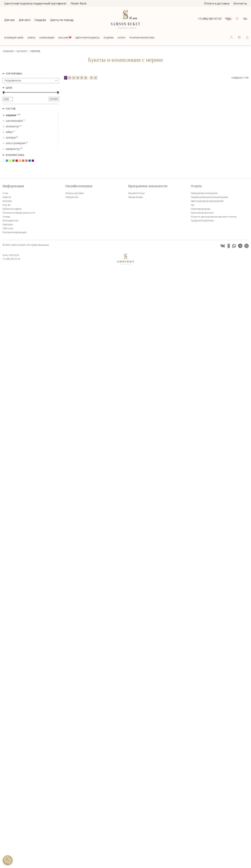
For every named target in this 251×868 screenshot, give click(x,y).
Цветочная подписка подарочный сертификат (35, 3)
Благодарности (10, 819)
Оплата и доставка (217, 3)
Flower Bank (79, 3)
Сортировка (14, 74)
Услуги (121, 38)
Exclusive (65, 38)
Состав (11, 109)
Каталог (22, 51)
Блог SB (6, 803)
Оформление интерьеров (204, 792)
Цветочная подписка (88, 38)
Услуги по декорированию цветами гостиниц (214, 815)
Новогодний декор (201, 807)
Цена (9, 88)
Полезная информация (14, 831)
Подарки (109, 38)
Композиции (47, 38)
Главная (8, 51)
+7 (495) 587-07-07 (210, 19)
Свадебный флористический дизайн (209, 795)
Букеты (32, 38)
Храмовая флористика (202, 811)
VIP (101, 139)
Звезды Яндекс (136, 795)
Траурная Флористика (142, 38)
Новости (7, 795)
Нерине (35, 51)
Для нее (9, 20)
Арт (193, 803)
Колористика (15, 155)
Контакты (240, 3)
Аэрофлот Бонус (136, 792)
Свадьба (40, 20)
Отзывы (6, 815)
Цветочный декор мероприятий (207, 799)
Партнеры (8, 823)
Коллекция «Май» (14, 38)
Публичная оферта (12, 807)
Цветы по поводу (62, 20)
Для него (25, 20)
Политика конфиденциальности (19, 811)
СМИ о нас (8, 827)
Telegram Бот (72, 795)
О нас (5, 792)
